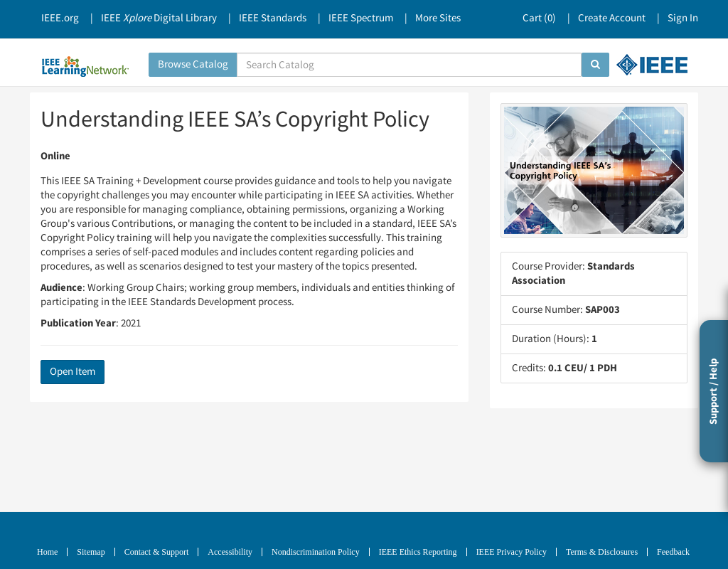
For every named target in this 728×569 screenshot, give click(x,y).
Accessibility (230, 552)
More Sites (438, 18)
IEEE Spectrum (361, 18)
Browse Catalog (193, 64)
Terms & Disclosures (602, 552)
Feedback (673, 552)
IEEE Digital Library (159, 18)
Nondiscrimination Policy (316, 552)
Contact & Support (157, 552)
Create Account (612, 18)
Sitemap (91, 552)
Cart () (539, 18)
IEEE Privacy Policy (512, 552)
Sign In (683, 18)
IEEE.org (60, 18)
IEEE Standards (273, 18)
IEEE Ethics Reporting (418, 552)
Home (47, 552)
